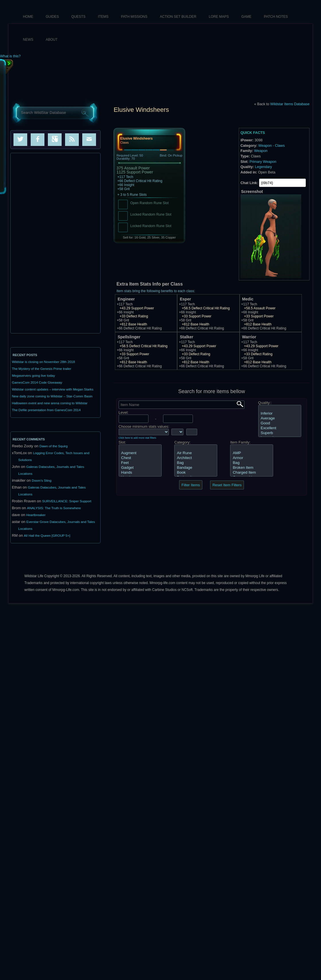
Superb (280, 433)
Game (246, 17)
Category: (182, 442)
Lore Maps (219, 17)
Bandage (196, 468)
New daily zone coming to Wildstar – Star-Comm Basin (52, 396)
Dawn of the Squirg (54, 446)
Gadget (140, 468)
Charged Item (252, 473)
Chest (140, 458)
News (28, 40)
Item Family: (240, 442)
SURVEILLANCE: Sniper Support (67, 501)
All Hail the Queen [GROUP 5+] (47, 536)
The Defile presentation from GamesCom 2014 (46, 410)
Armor (252, 458)
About (52, 40)
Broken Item (252, 468)
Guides (52, 17)
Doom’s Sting (42, 481)
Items (103, 17)
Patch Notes (276, 17)
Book (196, 473)
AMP (252, 453)
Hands (140, 473)
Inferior (280, 414)
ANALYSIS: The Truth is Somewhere (54, 508)
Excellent (280, 428)
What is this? (10, 56)
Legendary (263, 167)
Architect (196, 458)
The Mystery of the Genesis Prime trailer (41, 369)
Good (280, 423)
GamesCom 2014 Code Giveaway (37, 382)
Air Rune (196, 453)
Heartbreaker (36, 515)
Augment (140, 453)
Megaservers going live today (33, 376)
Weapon (261, 151)
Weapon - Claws (271, 146)
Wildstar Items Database (290, 104)
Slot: (122, 442)
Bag (196, 463)
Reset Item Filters (227, 485)
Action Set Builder (178, 17)
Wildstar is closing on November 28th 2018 (43, 362)
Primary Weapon (263, 162)
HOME (28, 17)
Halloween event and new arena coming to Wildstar (50, 403)
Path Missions (134, 17)
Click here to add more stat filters (138, 438)
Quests (78, 17)
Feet (140, 463)
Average (280, 418)
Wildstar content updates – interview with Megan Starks (52, 389)
